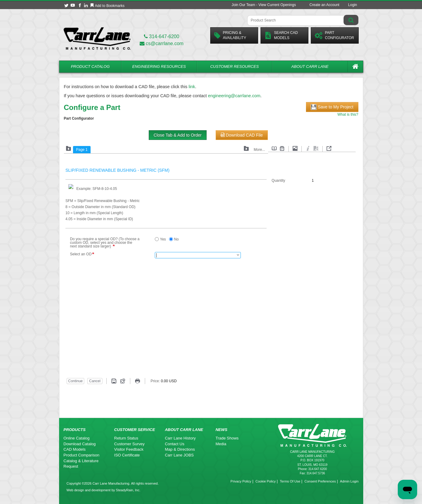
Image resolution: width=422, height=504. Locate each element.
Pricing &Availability (230, 35)
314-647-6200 (162, 36)
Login (352, 5)
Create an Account (324, 5)
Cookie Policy (266, 481)
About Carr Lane (310, 66)
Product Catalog (90, 66)
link (192, 87)
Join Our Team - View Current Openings (264, 5)
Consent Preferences (320, 481)
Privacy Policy (241, 481)
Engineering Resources (159, 66)
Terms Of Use (290, 481)
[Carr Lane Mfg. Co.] (97, 38)
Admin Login (349, 481)
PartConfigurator (334, 35)
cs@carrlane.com (162, 43)
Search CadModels (281, 35)
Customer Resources (234, 66)
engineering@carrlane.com (234, 96)
